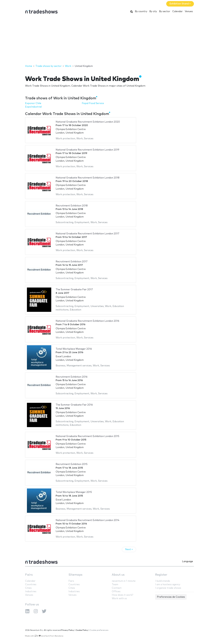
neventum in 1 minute (124, 581)
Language (188, 561)
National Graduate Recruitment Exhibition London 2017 (87, 234)
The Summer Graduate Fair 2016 (74, 405)
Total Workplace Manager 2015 (74, 492)
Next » (129, 549)
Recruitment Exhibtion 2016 (72, 377)
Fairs (29, 575)
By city (153, 11)
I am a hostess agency (168, 585)
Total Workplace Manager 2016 (74, 349)
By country (141, 11)
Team (115, 585)
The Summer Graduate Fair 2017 (74, 290)
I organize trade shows (168, 588)
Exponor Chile (33, 103)
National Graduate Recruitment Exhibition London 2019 (87, 150)
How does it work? (122, 595)
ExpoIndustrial (33, 107)
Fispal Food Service (93, 103)
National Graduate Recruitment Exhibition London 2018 (88, 178)
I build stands (163, 581)
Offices (116, 592)
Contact (117, 588)
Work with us (119, 599)
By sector (165, 11)
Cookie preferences (99, 630)
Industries (31, 592)
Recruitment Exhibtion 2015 (72, 464)
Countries (31, 585)
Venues (189, 11)
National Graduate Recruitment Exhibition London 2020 (88, 122)
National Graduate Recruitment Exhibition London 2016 (87, 321)
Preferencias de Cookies (171, 597)
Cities (28, 588)
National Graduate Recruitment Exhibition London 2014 (88, 520)
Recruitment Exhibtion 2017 (72, 262)
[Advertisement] (109, 40)
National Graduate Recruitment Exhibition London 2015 (87, 436)
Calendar (177, 11)
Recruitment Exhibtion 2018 (72, 206)
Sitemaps (75, 575)
